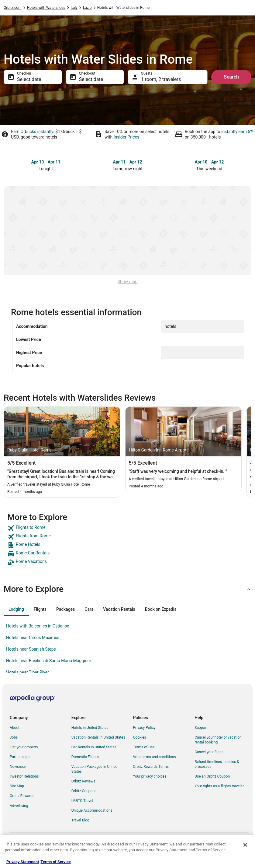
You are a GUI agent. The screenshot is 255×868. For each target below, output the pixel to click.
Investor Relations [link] (24, 776)
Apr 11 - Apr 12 (128, 162)
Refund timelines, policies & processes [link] (217, 764)
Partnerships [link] (20, 757)
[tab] (16, 609)
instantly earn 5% (237, 132)
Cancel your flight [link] (209, 752)
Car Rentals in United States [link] (94, 747)
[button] (127, 589)
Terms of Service (55, 862)
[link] (127, 528)
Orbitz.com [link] (13, 8)
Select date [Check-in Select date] (29, 79)
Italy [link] (74, 8)
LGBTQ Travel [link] (82, 801)
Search (231, 77)
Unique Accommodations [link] (92, 810)
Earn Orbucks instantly (32, 132)
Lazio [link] (87, 8)
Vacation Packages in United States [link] (95, 769)
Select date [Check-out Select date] (91, 79)
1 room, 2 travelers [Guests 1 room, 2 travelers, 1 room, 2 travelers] (161, 79)
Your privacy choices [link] (150, 776)
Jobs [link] (14, 737)
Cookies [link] (140, 737)
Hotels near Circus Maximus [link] (33, 638)
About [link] (15, 728)
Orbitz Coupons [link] (84, 791)
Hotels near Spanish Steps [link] (31, 649)
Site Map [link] (17, 786)
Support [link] (201, 728)
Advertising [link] (19, 806)
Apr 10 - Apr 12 (209, 162)
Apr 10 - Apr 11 (46, 162)
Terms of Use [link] (144, 747)
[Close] (245, 845)
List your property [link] (24, 747)
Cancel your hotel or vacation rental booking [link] (218, 740)
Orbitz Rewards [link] (22, 796)
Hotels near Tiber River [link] (28, 672)
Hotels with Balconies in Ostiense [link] (38, 626)
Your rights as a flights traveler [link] (219, 786)
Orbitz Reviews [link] (83, 781)
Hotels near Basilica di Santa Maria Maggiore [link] (48, 661)
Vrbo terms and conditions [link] (155, 757)
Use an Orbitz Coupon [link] (212, 776)
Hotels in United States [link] (90, 728)
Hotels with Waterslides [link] (46, 8)
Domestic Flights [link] (85, 757)
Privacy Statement (23, 862)
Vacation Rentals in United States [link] (98, 737)
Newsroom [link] (19, 767)
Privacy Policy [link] (144, 728)
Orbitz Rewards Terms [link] (151, 767)
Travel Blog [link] (80, 820)
